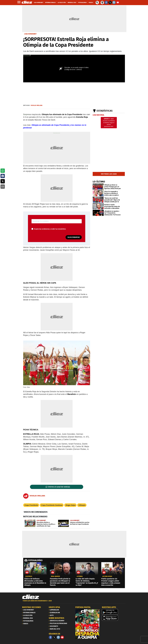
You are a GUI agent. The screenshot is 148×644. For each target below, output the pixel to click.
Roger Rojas (71, 505)
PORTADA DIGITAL (83, 607)
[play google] (114, 612)
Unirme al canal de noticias (59, 487)
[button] (3, 171)
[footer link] (74, 602)
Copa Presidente (32, 505)
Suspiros (29, 576)
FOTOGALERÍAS (35, 560)
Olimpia (82, 505)
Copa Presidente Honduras (52, 505)
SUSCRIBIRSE (74, 237)
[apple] (114, 618)
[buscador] (97, 3)
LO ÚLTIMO (99, 182)
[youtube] (62, 637)
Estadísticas (105, 111)
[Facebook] (50, 637)
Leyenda (80, 576)
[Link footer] (31, 597)
